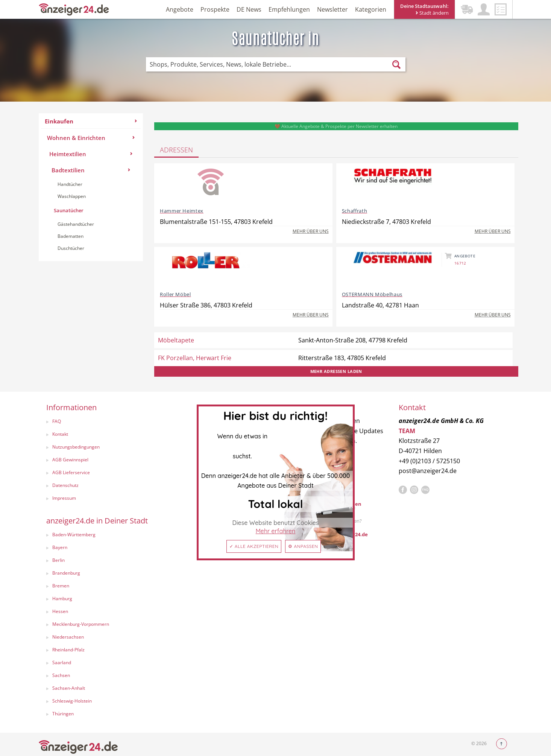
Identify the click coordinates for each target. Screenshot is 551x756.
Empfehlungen (289, 9)
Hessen (60, 611)
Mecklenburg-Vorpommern (81, 624)
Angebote (180, 9)
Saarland (62, 662)
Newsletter (332, 9)
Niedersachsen (68, 637)
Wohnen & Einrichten (91, 138)
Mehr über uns (311, 231)
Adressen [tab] (176, 150)
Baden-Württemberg (74, 535)
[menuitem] (91, 187)
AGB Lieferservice (71, 472)
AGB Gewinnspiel (70, 460)
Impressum (64, 498)
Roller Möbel (175, 294)
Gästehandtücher (76, 224)
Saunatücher (69, 210)
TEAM (407, 431)
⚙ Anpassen (303, 546)
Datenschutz (65, 485)
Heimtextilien (91, 154)
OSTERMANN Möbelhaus (372, 294)
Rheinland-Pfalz (68, 650)
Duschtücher (71, 248)
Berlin (58, 560)
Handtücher (70, 184)
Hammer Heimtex (182, 211)
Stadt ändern (432, 13)
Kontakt (60, 434)
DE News (249, 9)
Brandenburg (66, 573)
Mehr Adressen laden (336, 371)
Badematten (71, 236)
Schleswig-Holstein (72, 701)
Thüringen (63, 714)
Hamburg (62, 599)
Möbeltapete (176, 340)
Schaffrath (354, 211)
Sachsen (61, 675)
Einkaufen (91, 121)
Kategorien (371, 9)
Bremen (61, 586)
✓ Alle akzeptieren (254, 546)
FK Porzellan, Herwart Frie (195, 358)
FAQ (57, 421)
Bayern (60, 547)
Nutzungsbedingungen (76, 447)
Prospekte (215, 9)
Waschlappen (72, 196)
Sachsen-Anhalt (69, 688)
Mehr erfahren (276, 531)
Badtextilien (91, 170)
